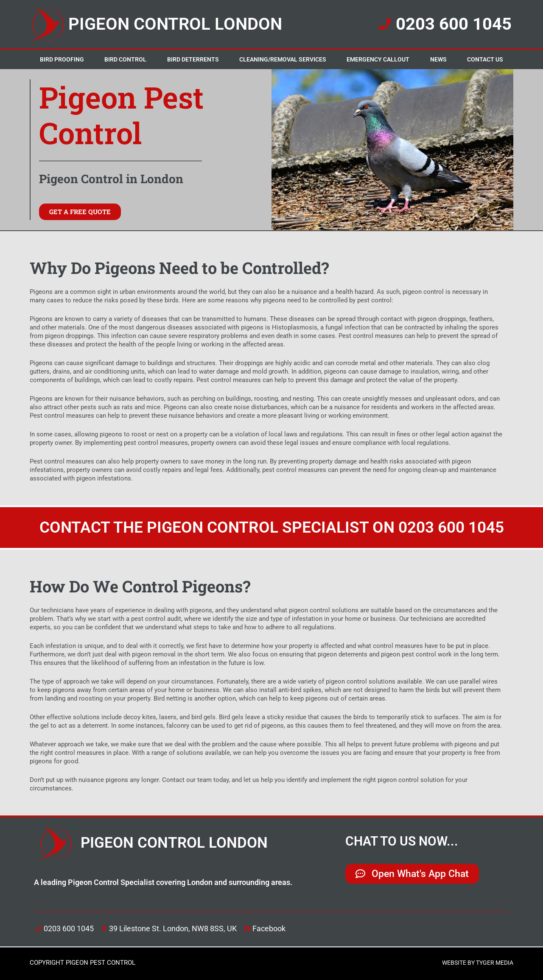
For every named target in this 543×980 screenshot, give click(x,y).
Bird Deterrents (193, 59)
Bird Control (125, 59)
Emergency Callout (378, 59)
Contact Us (485, 59)
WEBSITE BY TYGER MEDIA (474, 963)
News (438, 59)
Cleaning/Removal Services (283, 59)
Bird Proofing (62, 59)
